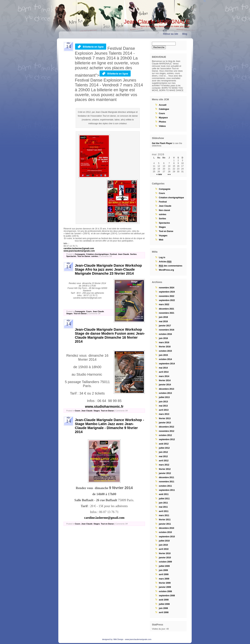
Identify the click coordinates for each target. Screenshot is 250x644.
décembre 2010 (166, 528)
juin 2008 (163, 608)
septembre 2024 (167, 292)
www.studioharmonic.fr (104, 406)
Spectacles (71, 256)
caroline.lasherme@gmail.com (79, 248)
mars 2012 (164, 465)
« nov (159, 174)
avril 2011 (164, 511)
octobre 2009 (165, 562)
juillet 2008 (164, 604)
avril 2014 (164, 372)
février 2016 (165, 347)
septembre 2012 (167, 439)
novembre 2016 (167, 330)
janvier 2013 (165, 423)
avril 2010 (164, 549)
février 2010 (165, 553)
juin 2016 (163, 338)
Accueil (163, 105)
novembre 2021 (167, 313)
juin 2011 (163, 503)
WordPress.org (166, 270)
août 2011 (164, 494)
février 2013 (165, 418)
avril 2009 (164, 574)
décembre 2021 (166, 309)
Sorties (133, 254)
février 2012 (165, 469)
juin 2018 (163, 317)
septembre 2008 (167, 596)
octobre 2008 (165, 591)
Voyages (163, 236)
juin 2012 (163, 452)
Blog (185, 34)
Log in (162, 257)
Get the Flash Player (162, 143)
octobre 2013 (165, 393)
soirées (95, 256)
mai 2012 (163, 456)
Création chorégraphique (97, 254)
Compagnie (80, 254)
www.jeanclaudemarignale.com (79, 251)
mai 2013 (163, 406)
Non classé (164, 210)
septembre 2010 (167, 537)
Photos (162, 122)
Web (161, 240)
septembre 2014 (167, 364)
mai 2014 (163, 368)
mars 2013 (164, 414)
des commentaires (171, 266)
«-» (169, 174)
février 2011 (165, 520)
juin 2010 (163, 545)
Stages (69, 313)
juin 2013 (163, 402)
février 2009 (165, 583)
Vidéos (162, 126)
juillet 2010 (164, 541)
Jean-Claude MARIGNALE (157, 22)
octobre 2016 (165, 334)
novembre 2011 (167, 482)
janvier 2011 (165, 524)
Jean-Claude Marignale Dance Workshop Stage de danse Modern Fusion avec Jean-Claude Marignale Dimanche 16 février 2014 (110, 335)
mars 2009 (164, 579)
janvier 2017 (165, 326)
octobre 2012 (165, 435)
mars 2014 (164, 376)
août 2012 (164, 444)
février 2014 (165, 380)
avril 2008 (164, 612)
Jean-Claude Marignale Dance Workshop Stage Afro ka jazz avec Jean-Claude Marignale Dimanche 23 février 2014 (108, 269)
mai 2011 (163, 507)
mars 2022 (164, 304)
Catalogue (164, 109)
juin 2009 (163, 570)
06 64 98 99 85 (109, 401)
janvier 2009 (165, 587)
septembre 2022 (167, 300)
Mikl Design (118, 639)
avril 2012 (164, 461)
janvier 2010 (165, 558)
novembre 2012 (167, 431)
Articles (165, 262)
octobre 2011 (165, 486)
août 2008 (164, 600)
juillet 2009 (164, 566)
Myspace (163, 118)
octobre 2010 (165, 532)
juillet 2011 (164, 499)
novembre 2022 (167, 296)
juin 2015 (163, 355)
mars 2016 (164, 342)
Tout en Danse (84, 256)
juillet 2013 (164, 397)
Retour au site (171, 34)
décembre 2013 (166, 389)
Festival (113, 254)
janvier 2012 (165, 473)
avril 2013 (164, 410)
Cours (89, 311)
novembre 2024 (167, 288)
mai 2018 (163, 321)
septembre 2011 (167, 490)
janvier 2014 (165, 385)
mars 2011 (164, 515)
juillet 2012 (164, 448)
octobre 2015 (165, 351)
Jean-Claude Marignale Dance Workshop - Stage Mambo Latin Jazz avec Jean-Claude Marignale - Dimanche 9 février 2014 (109, 426)
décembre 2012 (166, 427)
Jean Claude (123, 254)
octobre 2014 (165, 359)
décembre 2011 (166, 477)
